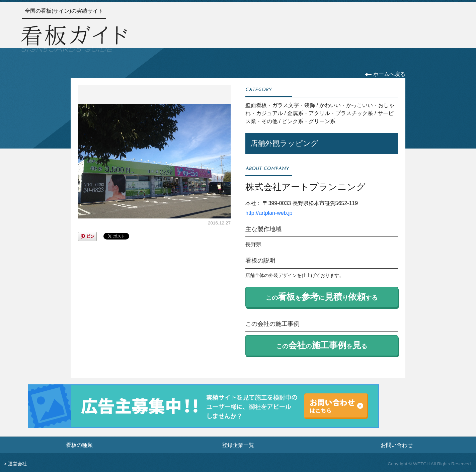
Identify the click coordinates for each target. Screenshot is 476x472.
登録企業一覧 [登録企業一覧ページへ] (238, 445)
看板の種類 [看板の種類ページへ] (79, 445)
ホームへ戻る (385, 74)
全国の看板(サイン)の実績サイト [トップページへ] (64, 11)
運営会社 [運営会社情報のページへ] (17, 464)
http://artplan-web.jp (269, 213)
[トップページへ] (74, 37)
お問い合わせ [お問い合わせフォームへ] (397, 445)
